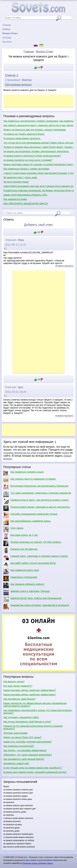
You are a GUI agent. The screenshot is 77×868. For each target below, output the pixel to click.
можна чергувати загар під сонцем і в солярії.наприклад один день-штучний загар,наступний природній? (38, 164)
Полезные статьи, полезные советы (38, 863)
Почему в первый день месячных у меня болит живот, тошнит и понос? (38, 147)
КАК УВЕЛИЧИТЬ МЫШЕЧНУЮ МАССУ (26, 204)
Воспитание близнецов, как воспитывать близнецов (36, 487)
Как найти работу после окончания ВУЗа (30, 564)
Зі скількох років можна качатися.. (22, 138)
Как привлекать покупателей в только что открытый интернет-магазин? (38, 712)
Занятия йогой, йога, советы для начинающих (32, 599)
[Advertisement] (38, 321)
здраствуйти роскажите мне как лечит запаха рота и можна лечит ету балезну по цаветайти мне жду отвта (38, 186)
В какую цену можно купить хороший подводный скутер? (35, 772)
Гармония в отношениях (20, 578)
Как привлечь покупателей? (19, 746)
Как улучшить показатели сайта (21, 717)
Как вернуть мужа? (14, 682)
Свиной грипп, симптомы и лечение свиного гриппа (36, 557)
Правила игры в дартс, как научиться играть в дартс (36, 501)
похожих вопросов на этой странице (26, 453)
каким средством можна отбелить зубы (25, 195)
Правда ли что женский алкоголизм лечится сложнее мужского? (33, 727)
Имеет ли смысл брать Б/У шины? (22, 737)
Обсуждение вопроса (18, 85)
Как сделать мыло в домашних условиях (30, 480)
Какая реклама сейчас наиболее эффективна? (30, 690)
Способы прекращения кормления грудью (30, 515)
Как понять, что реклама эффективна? (25, 750)
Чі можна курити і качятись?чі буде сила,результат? (32, 156)
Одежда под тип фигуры (20, 550)
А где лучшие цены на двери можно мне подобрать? (33, 768)
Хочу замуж (13, 529)
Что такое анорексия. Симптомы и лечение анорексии (37, 494)
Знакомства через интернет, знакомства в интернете (36, 607)
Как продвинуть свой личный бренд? (24, 759)
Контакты (7, 42)
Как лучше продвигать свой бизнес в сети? (27, 722)
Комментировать (65, 266)
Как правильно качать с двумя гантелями (26, 169)
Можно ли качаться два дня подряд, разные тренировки (35, 130)
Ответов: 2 (12, 75)
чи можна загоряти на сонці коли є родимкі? (28, 160)
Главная (7, 25)
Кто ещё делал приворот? (18, 686)
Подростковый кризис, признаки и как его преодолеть (37, 508)
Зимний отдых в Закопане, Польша (26, 592)
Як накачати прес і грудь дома (20, 177)
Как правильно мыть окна (21, 571)
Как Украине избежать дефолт (24, 585)
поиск (65, 453)
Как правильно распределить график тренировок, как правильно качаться (38, 121)
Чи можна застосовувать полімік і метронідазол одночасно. (36, 151)
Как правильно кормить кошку (24, 473)
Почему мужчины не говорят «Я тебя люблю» (32, 543)
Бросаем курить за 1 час (21, 536)
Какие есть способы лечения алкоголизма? (28, 742)
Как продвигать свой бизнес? (20, 699)
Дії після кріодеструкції (16, 182)
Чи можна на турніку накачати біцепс (24, 134)
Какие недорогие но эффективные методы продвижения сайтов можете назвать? (35, 705)
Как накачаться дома (15, 199)
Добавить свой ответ (39, 225)
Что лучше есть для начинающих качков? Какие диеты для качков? (38, 143)
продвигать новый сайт (16, 763)
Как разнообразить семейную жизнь (27, 522)
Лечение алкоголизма (15, 733)
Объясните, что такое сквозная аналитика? (28, 755)
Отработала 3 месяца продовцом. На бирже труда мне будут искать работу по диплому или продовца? (38, 190)
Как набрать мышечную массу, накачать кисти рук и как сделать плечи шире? (38, 125)
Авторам (7, 38)
